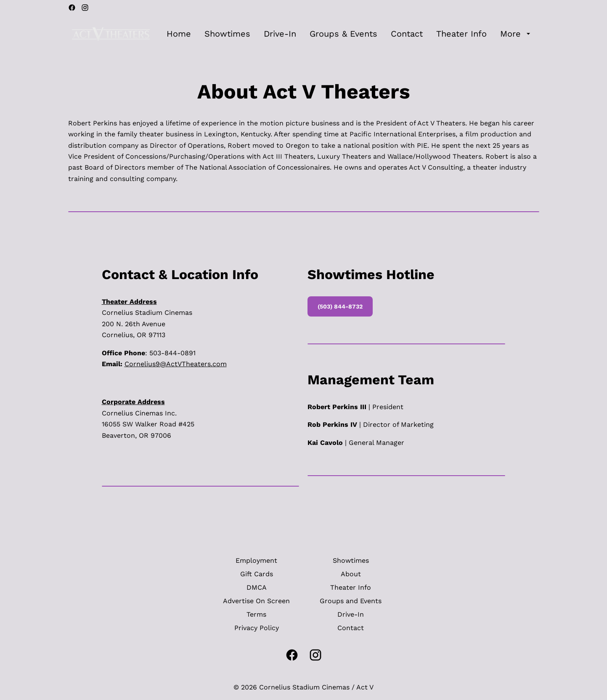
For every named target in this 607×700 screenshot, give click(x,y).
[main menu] (350, 34)
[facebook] (72, 8)
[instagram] (85, 8)
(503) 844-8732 (340, 306)
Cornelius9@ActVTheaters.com (176, 364)
